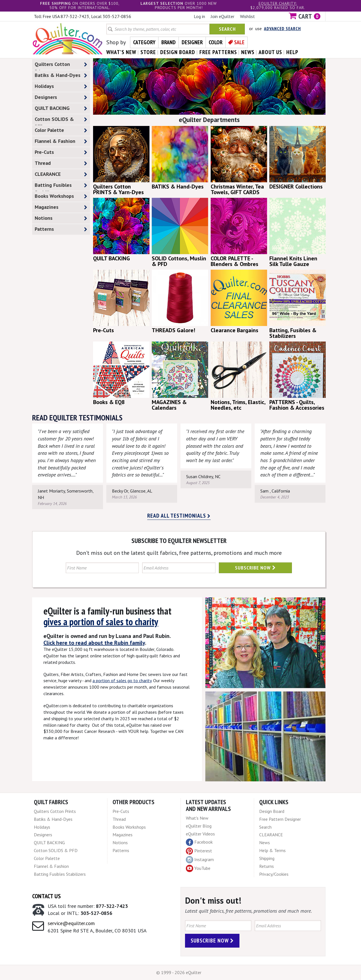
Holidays (61, 86)
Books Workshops (61, 196)
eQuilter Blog (199, 826)
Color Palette (61, 130)
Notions (61, 218)
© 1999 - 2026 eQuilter (179, 972)
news (248, 52)
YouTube (198, 868)
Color (216, 42)
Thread (61, 163)
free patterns (218, 52)
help (292, 52)
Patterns (61, 229)
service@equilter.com (71, 923)
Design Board (272, 811)
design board (178, 52)
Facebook (199, 842)
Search (227, 29)
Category (144, 42)
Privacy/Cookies (274, 874)
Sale (239, 42)
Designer (192, 42)
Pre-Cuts (61, 152)
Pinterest (199, 851)
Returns (267, 866)
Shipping (267, 858)
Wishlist (247, 16)
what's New (121, 52)
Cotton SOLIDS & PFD (61, 120)
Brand (169, 42)
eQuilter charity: (278, 3)
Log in (199, 16)
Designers (61, 97)
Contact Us (46, 896)
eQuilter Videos (200, 834)
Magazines (61, 207)
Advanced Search (282, 28)
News (265, 842)
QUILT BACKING (61, 108)
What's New (197, 818)
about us (270, 52)
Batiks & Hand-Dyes (61, 75)
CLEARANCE (61, 174)
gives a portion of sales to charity (101, 622)
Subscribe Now (255, 568)
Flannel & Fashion (61, 141)
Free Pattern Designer (280, 819)
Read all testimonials (179, 516)
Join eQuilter (223, 16)
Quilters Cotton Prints (61, 65)
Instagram (200, 860)
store (148, 52)
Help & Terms (272, 850)
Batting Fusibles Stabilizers (61, 186)
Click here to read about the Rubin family (94, 643)
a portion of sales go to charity (122, 680)
